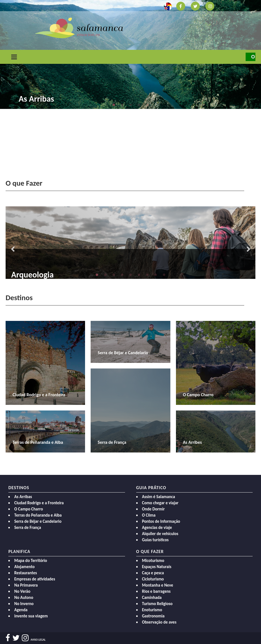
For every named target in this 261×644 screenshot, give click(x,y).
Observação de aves (159, 622)
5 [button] (147, 105)
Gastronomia (153, 616)
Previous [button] (13, 250)
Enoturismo (152, 610)
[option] (130, 243)
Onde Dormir (153, 509)
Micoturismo (153, 561)
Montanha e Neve (158, 585)
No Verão (22, 591)
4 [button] (139, 105)
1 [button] (114, 105)
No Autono (24, 598)
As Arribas (37, 99)
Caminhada (152, 598)
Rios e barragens (156, 591)
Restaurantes (26, 573)
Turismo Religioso (157, 604)
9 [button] (164, 275)
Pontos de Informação (161, 521)
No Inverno (24, 604)
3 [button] (131, 105)
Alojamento (24, 567)
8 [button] (156, 275)
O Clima (149, 515)
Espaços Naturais (157, 567)
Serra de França (28, 528)
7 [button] (147, 275)
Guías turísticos (155, 540)
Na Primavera (26, 585)
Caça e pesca (153, 573)
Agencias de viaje (157, 528)
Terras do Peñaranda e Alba (38, 515)
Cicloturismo (153, 579)
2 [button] (122, 105)
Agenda (21, 610)
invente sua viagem (31, 616)
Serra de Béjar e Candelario (38, 521)
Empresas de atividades (35, 579)
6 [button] (139, 275)
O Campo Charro (29, 509)
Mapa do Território (31, 561)
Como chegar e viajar (160, 503)
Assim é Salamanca (159, 497)
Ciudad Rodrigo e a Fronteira (39, 503)
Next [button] (248, 250)
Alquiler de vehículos (160, 534)
